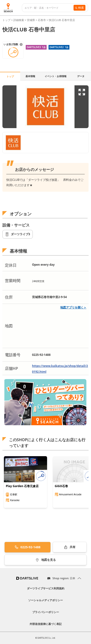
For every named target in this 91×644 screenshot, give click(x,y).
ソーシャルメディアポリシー (45, 600)
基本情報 (30, 76)
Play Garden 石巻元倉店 (22, 486)
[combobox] (49, 8)
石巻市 (42, 20)
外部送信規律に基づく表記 (46, 624)
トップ (7, 20)
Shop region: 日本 (64, 578)
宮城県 (31, 20)
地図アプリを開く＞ (73, 307)
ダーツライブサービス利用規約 (46, 588)
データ (81, 76)
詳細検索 (19, 20)
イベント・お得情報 (56, 76)
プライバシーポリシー (46, 612)
